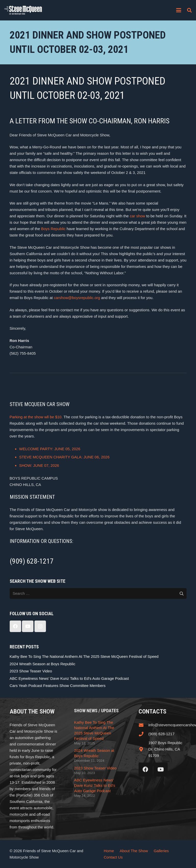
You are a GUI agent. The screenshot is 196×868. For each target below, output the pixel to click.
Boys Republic (53, 229)
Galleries (161, 851)
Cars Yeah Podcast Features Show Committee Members (58, 686)
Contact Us (113, 857)
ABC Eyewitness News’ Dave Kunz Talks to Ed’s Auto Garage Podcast (69, 678)
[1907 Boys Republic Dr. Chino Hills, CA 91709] (143, 749)
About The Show (134, 851)
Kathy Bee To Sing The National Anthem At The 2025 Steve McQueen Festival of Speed (84, 656)
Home (109, 851)
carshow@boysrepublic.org (77, 298)
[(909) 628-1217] (143, 734)
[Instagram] (40, 626)
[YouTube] (28, 626)
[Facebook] (15, 626)
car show (138, 216)
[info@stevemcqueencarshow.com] (143, 725)
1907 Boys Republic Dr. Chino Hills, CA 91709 (165, 749)
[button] (179, 10)
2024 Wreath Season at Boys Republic (42, 664)
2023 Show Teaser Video (31, 671)
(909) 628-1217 (161, 734)
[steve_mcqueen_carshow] (23, 10)
